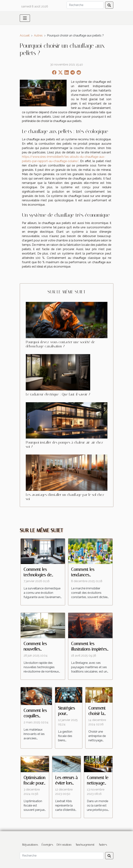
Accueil (25, 35)
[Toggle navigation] (25, 18)
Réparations (30, 845)
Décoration (64, 845)
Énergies (47, 845)
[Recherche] (85, 5)
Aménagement (85, 845)
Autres (38, 35)
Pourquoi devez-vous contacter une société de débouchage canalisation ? (60, 344)
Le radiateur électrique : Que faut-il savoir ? (58, 394)
